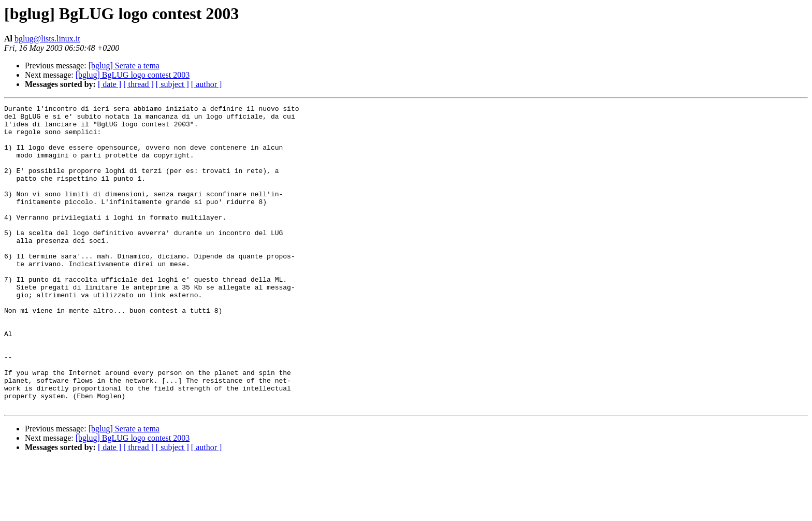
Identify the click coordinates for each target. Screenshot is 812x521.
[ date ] (110, 84)
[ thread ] (139, 84)
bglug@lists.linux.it (47, 39)
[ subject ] (172, 84)
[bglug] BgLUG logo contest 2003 (133, 75)
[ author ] (207, 84)
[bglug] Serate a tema (124, 66)
